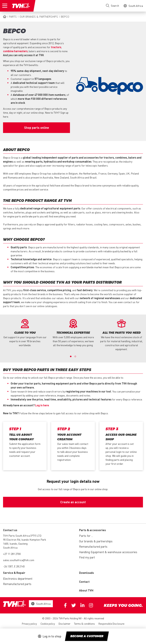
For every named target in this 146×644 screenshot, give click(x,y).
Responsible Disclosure (111, 624)
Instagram (91, 605)
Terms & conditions (84, 624)
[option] (25, 333)
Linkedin (82, 605)
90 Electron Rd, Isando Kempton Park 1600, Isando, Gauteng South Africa (25, 543)
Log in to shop (52, 636)
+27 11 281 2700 (12, 554)
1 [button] (71, 356)
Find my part (87, 557)
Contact (84, 582)
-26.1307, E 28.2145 (14, 566)
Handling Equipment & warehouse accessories (108, 552)
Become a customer (87, 636)
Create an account (73, 502)
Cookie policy (48, 624)
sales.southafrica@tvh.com (19, 560)
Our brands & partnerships (39, 17)
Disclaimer (64, 624)
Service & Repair (14, 573)
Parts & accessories (92, 530)
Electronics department (18, 579)
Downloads (86, 573)
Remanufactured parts (93, 546)
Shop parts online (36, 128)
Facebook (65, 605)
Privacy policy (29, 624)
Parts (13, 17)
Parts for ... (86, 536)
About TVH (86, 590)
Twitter (74, 605)
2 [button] (75, 356)
